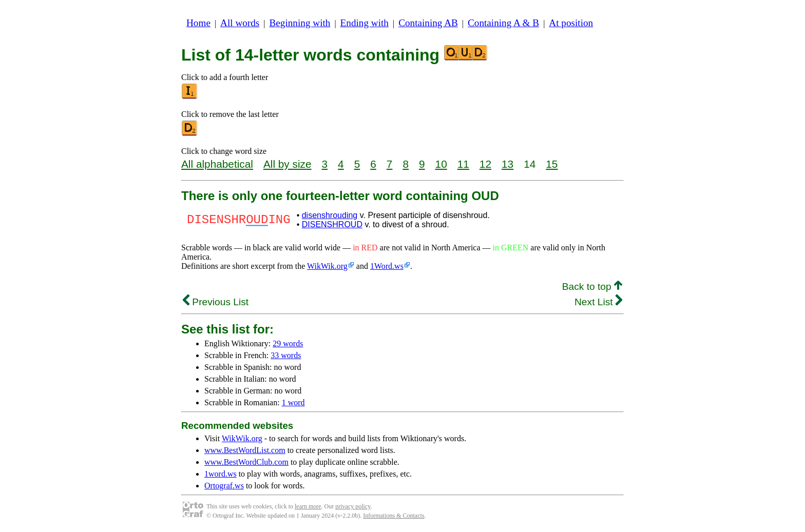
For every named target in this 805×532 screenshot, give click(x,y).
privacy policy (353, 506)
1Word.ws (387, 266)
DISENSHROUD (332, 224)
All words (240, 23)
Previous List (216, 302)
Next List (598, 302)
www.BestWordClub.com (246, 462)
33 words (286, 355)
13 (507, 164)
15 (552, 164)
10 (441, 164)
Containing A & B (503, 23)
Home (198, 23)
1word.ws (221, 474)
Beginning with (300, 23)
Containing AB (428, 23)
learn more (308, 506)
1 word (293, 402)
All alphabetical (217, 164)
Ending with (365, 23)
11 (463, 164)
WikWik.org (327, 266)
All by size (287, 164)
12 (485, 164)
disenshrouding (330, 215)
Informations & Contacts (394, 516)
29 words (288, 343)
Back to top (592, 287)
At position (571, 23)
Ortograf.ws (224, 486)
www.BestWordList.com (245, 450)
